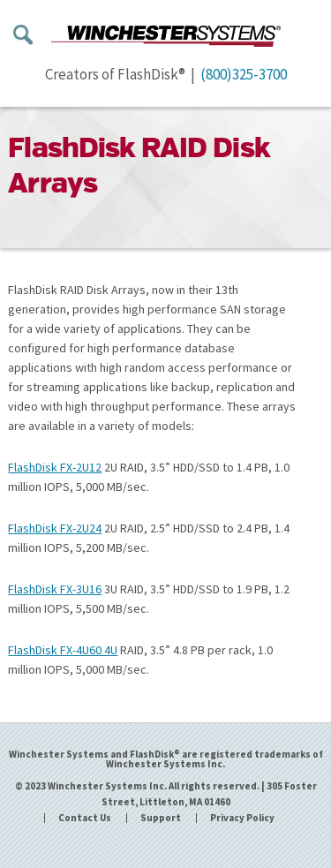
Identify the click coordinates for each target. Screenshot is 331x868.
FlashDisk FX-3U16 (55, 589)
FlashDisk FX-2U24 (55, 528)
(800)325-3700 (244, 74)
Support (161, 818)
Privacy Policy (242, 818)
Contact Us (85, 818)
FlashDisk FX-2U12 (55, 467)
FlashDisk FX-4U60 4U (63, 650)
